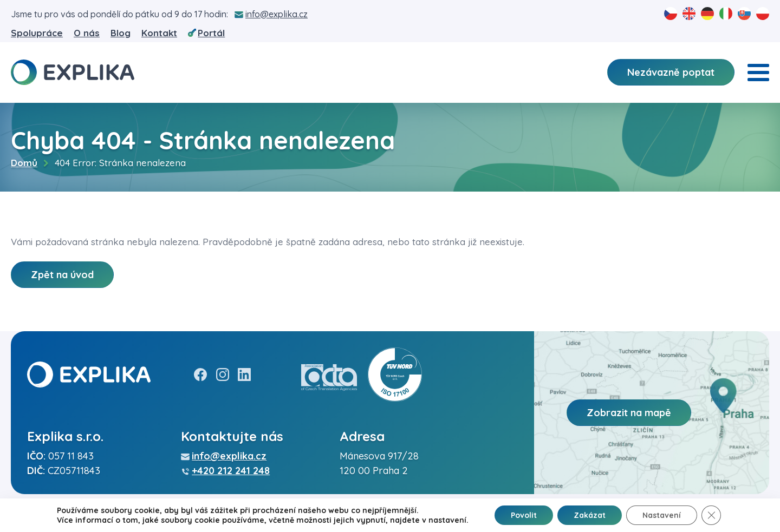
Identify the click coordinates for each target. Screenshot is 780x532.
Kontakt (159, 33)
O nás (87, 33)
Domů (24, 163)
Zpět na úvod (62, 275)
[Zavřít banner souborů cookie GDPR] (711, 515)
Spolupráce (37, 33)
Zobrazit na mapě (629, 413)
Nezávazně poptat (671, 72)
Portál (211, 33)
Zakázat (590, 515)
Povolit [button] (524, 515)
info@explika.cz (277, 14)
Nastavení (662, 515)
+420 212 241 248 (231, 471)
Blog (121, 33)
